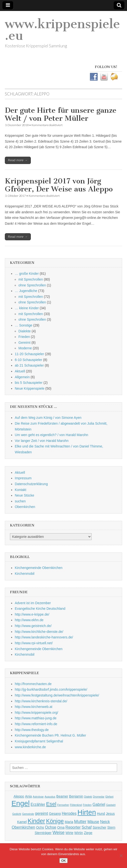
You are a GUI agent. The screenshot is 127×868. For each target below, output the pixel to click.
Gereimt (24, 343)
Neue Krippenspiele (30, 388)
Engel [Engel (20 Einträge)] (20, 803)
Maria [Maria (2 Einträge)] (69, 822)
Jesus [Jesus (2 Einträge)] (110, 814)
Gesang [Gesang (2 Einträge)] (55, 814)
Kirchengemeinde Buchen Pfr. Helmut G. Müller (50, 735)
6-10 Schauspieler (28, 360)
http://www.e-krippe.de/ (32, 614)
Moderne (25, 348)
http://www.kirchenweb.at (34, 707)
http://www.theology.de (32, 730)
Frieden (24, 337)
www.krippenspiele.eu (62, 30)
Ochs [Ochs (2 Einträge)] (40, 827)
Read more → (18, 160)
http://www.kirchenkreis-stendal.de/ (41, 701)
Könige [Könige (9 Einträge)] (55, 821)
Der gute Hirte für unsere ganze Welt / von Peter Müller (61, 114)
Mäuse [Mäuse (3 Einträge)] (93, 822)
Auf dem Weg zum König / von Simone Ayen (48, 418)
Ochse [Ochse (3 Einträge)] (51, 827)
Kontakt (20, 490)
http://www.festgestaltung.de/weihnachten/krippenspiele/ (57, 695)
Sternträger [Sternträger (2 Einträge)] (43, 833)
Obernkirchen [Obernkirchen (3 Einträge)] (23, 827)
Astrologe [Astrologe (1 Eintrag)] (38, 797)
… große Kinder (27, 274)
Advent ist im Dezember (33, 603)
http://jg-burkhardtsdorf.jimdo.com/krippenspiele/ (51, 689)
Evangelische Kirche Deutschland (40, 609)
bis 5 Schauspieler (29, 383)
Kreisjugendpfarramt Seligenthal (39, 741)
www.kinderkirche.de (30, 747)
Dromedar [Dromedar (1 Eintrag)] (99, 797)
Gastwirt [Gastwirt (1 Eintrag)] (111, 805)
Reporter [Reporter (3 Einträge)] (73, 827)
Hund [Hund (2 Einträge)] (101, 814)
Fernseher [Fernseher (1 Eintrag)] (63, 805)
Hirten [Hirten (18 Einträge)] (87, 812)
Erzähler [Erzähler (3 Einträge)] (38, 804)
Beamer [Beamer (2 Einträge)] (62, 796)
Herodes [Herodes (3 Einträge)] (69, 813)
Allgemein (22, 377)
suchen (20, 501)
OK (64, 861)
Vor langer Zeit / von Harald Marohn (42, 441)
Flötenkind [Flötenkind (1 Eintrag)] (76, 805)
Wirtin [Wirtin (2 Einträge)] (79, 833)
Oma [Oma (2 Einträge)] (61, 827)
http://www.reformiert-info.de (36, 724)
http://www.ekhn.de (29, 620)
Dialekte (25, 331)
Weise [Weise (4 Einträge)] (59, 833)
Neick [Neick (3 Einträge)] (105, 822)
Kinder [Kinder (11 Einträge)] (36, 821)
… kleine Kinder (27, 308)
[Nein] (121, 856)
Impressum (23, 478)
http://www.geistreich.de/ (33, 626)
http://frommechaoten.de (33, 684)
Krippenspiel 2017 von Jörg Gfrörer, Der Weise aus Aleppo (59, 185)
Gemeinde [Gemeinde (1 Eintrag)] (28, 814)
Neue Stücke (24, 495)
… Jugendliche (26, 291)
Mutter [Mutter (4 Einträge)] (80, 822)
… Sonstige (24, 325)
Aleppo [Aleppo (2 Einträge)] (19, 796)
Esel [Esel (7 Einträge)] (51, 804)
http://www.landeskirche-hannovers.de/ (44, 637)
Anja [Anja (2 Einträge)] (28, 796)
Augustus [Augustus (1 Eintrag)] (50, 797)
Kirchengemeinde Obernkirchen (39, 568)
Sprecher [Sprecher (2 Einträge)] (99, 827)
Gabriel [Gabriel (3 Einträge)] (99, 804)
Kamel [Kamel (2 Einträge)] (22, 822)
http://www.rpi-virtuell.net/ (34, 643)
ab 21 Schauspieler (29, 365)
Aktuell (20, 371)
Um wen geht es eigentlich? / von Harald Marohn (52, 435)
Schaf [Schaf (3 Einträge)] (87, 827)
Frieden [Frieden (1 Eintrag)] (87, 805)
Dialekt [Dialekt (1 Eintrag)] (88, 797)
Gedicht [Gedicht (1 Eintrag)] (17, 814)
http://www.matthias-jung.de (36, 718)
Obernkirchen (25, 507)
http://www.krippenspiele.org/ (36, 713)
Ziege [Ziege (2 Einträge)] (88, 833)
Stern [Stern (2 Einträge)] (111, 827)
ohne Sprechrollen (32, 285)
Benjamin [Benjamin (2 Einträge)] (76, 796)
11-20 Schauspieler (29, 354)
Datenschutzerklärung (31, 484)
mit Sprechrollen (31, 279)
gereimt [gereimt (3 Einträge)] (41, 813)
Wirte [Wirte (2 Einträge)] (69, 833)
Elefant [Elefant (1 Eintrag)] (109, 797)
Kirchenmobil (25, 574)
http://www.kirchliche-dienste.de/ (39, 632)
